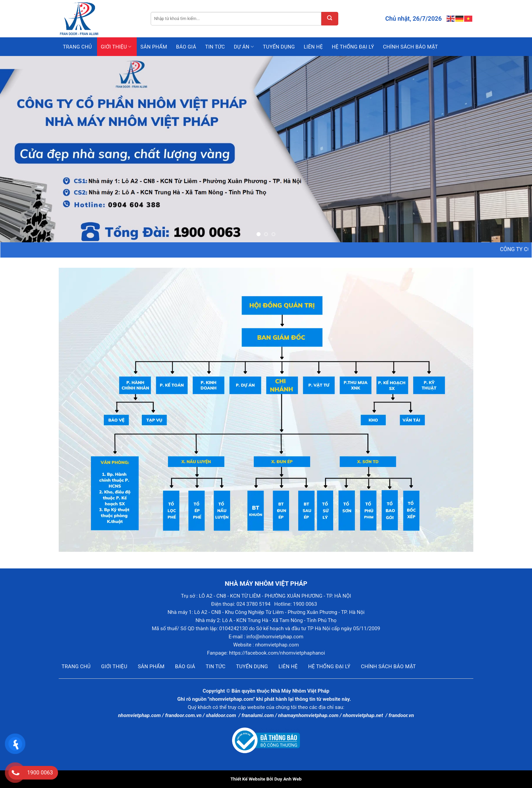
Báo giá (186, 47)
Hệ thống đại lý (353, 47)
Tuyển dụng (279, 47)
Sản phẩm (154, 47)
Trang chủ (77, 47)
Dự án (244, 47)
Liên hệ (313, 47)
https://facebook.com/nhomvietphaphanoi (277, 653)
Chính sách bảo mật (411, 47)
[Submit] (330, 19)
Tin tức (215, 47)
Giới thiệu (116, 47)
